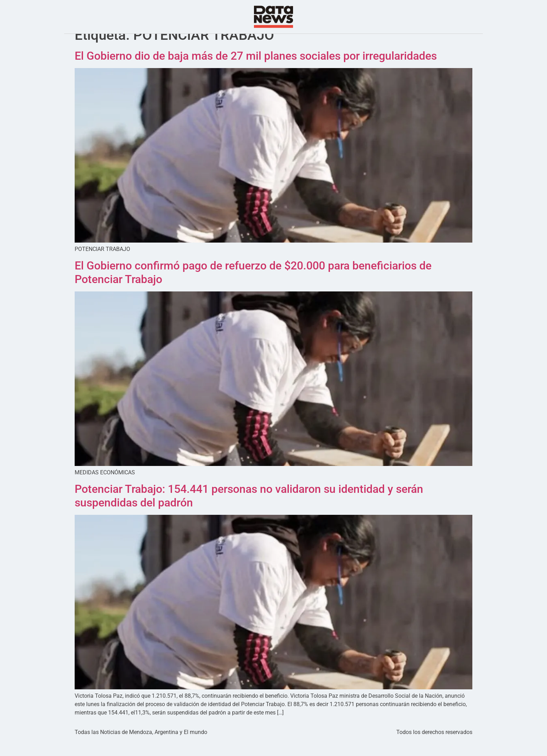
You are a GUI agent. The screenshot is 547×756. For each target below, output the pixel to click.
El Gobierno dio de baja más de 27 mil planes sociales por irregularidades (256, 70)
